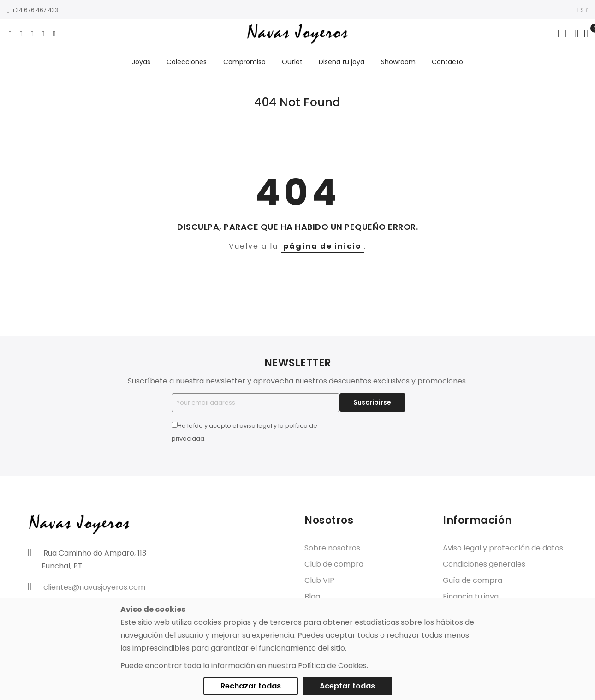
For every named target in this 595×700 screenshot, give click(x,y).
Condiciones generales (484, 565)
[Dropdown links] (567, 34)
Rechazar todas (251, 686)
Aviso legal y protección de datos (503, 549)
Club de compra (334, 565)
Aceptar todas (347, 686)
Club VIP (319, 582)
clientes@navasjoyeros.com (94, 588)
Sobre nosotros (332, 549)
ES (583, 10)
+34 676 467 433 (33, 10)
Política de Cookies (332, 666)
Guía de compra (473, 582)
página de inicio (322, 247)
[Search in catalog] (557, 34)
